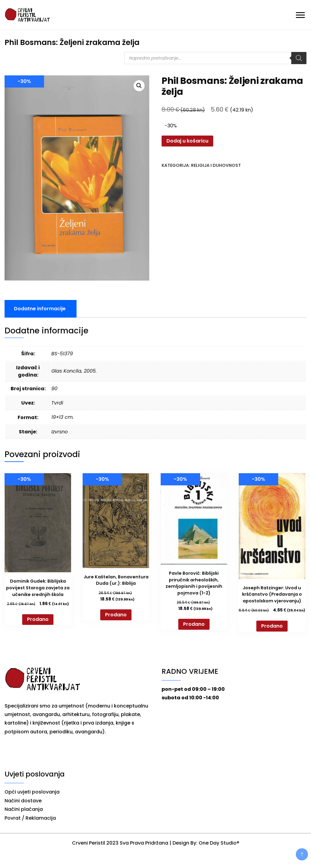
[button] (139, 86)
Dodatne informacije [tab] (40, 309)
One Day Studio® (219, 843)
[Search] (299, 58)
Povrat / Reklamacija (30, 818)
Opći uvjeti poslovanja (32, 792)
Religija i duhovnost (216, 165)
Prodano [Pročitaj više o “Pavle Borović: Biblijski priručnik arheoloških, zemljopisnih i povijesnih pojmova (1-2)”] (194, 624)
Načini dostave (23, 801)
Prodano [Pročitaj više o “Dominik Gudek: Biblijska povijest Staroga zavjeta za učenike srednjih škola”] (38, 619)
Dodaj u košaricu (187, 141)
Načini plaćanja (24, 809)
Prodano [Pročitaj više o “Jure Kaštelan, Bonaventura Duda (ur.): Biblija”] (116, 615)
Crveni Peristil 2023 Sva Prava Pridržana (120, 843)
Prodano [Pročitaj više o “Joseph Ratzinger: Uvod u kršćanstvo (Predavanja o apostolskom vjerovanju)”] (272, 626)
